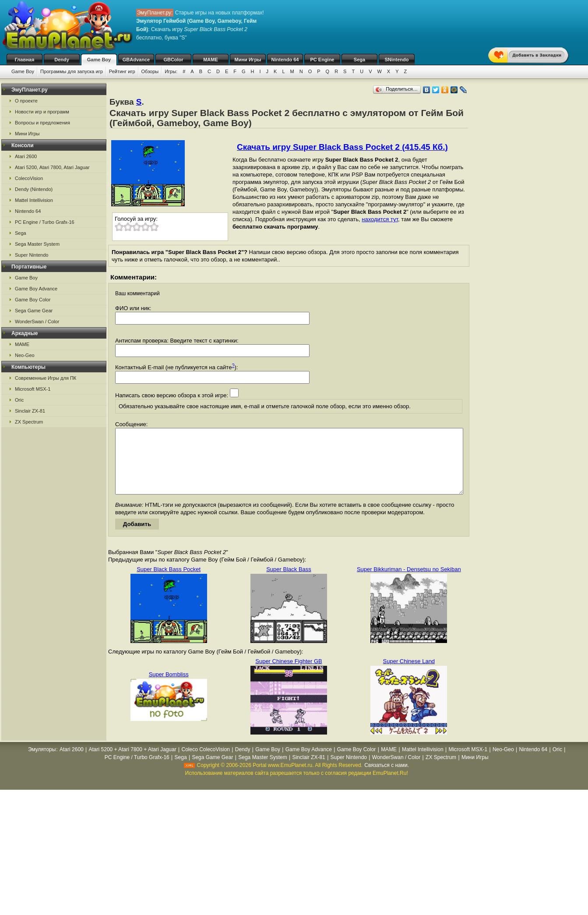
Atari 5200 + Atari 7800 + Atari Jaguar (133, 763)
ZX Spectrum (29, 422)
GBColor (173, 60)
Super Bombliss (169, 687)
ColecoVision (29, 178)
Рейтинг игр (122, 71)
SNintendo (397, 60)
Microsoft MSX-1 (33, 389)
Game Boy (99, 60)
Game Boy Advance (36, 289)
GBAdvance (136, 60)
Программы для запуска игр (72, 71)
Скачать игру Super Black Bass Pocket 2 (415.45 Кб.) (342, 147)
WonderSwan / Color (37, 321)
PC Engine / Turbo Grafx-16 (45, 222)
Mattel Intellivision (34, 200)
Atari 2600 (26, 156)
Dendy (62, 60)
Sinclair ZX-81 (30, 411)
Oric (19, 400)
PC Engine (322, 60)
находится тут (380, 219)
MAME (211, 60)
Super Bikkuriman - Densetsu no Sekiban (409, 582)
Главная (25, 60)
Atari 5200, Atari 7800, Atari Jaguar (52, 167)
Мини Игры (248, 60)
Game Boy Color (33, 300)
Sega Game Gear (34, 311)
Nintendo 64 (285, 60)
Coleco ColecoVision (206, 763)
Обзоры (150, 71)
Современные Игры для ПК (46, 378)
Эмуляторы (42, 763)
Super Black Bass (289, 582)
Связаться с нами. (387, 778)
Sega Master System (37, 244)
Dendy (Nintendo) (34, 189)
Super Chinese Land (409, 674)
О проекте (26, 101)
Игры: (171, 71)
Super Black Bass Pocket (169, 582)
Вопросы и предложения (42, 123)
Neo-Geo (25, 355)
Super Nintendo (32, 255)
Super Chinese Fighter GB (289, 674)
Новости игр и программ (42, 112)
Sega (359, 60)
